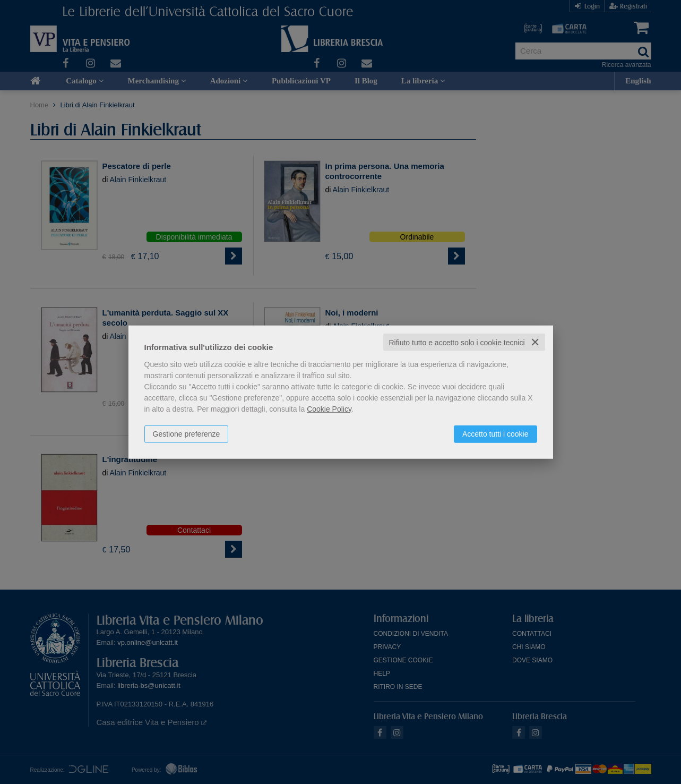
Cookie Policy (329, 408)
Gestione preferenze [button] (187, 433)
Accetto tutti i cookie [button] (495, 433)
